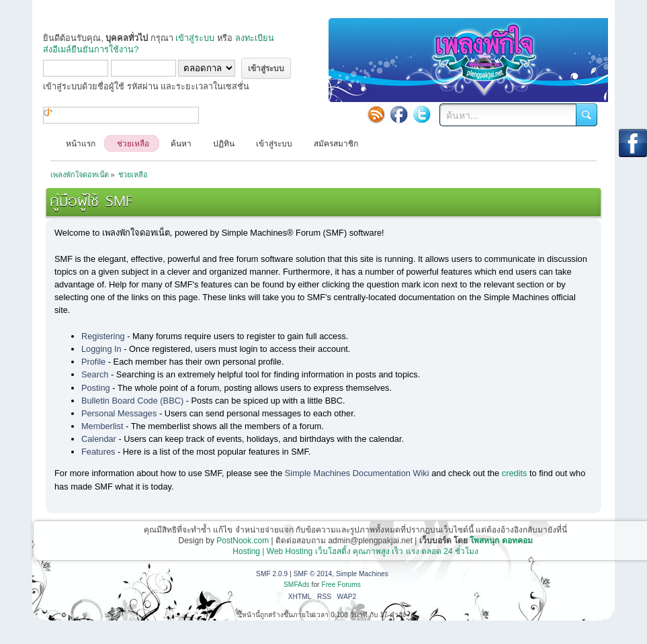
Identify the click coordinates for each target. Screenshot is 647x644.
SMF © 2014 (313, 574)
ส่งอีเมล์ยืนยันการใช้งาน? (91, 49)
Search (95, 374)
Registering (103, 336)
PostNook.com (243, 541)
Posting (96, 388)
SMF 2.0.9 (272, 574)
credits (515, 473)
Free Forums (341, 585)
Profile (93, 362)
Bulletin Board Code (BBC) (132, 401)
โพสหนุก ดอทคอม (501, 541)
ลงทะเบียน (255, 38)
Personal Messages (119, 413)
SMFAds (297, 585)
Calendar (99, 439)
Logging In (101, 349)
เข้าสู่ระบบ (195, 38)
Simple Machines (362, 574)
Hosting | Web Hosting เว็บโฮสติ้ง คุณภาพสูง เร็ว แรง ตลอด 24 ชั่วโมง (355, 551)
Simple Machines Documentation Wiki (357, 473)
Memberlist (102, 426)
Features (98, 452)
